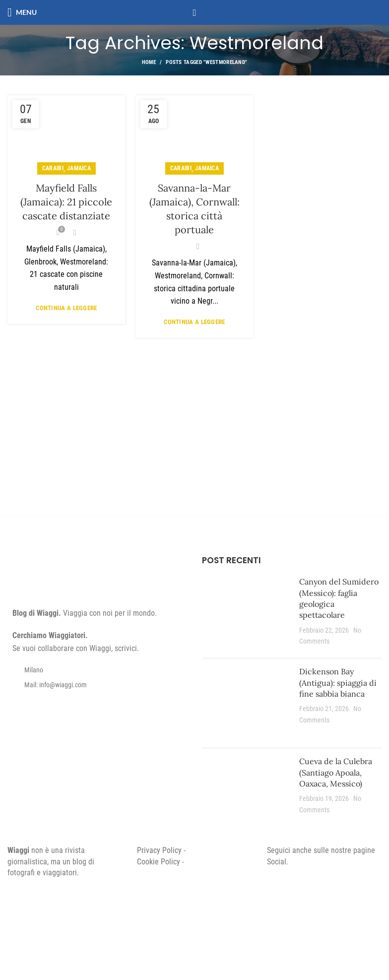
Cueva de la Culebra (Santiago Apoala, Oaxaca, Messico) (336, 772)
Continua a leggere (66, 308)
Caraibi (53, 168)
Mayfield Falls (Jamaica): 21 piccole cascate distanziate (66, 202)
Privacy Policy (159, 850)
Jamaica (79, 168)
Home (149, 62)
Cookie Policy (159, 862)
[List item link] (97, 685)
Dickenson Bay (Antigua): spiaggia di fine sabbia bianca (338, 683)
